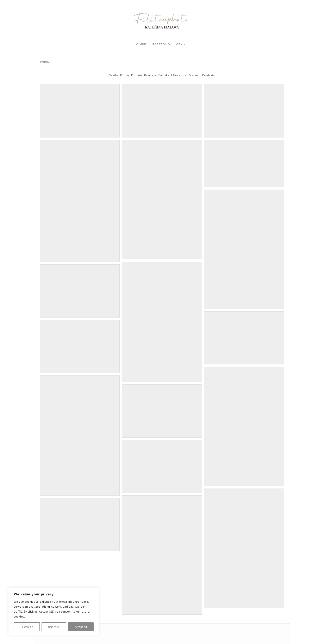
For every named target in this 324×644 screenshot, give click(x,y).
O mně (141, 44)
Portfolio (161, 44)
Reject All (54, 627)
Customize (27, 627)
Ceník (181, 44)
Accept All (81, 627)
